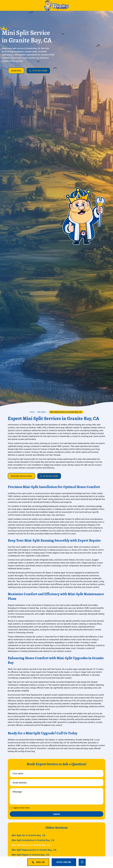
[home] (56, 5)
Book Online (64, 862)
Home (32, 412)
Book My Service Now (21, 476)
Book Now (16, 71)
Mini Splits (42, 412)
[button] (82, 862)
